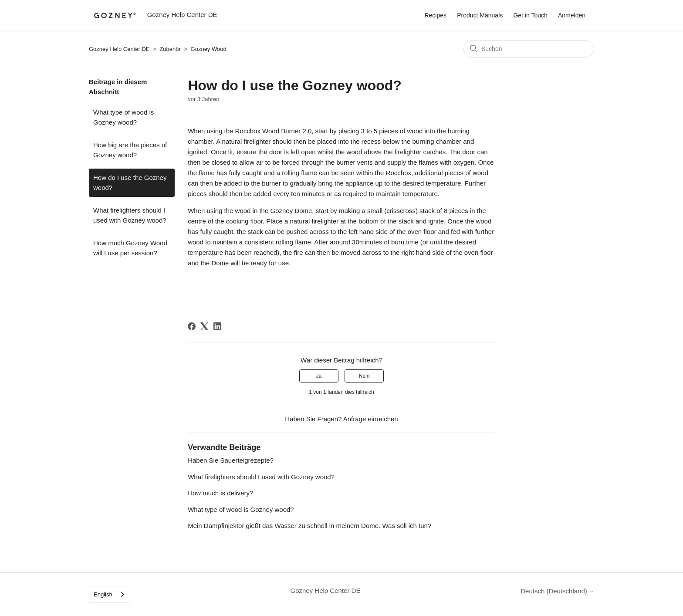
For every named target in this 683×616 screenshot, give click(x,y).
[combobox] (110, 594)
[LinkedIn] (217, 326)
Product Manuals (480, 15)
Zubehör (170, 49)
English (103, 594)
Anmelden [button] (572, 15)
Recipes (435, 15)
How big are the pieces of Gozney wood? (130, 150)
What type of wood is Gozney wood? (123, 117)
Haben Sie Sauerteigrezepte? (231, 460)
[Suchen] (529, 49)
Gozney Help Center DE (120, 49)
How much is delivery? (220, 493)
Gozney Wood (209, 49)
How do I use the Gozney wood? (130, 183)
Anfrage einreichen (371, 419)
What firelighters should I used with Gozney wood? (130, 215)
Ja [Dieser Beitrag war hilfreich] (319, 376)
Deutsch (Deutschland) (557, 591)
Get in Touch (530, 15)
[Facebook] (192, 326)
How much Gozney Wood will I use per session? (130, 248)
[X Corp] (204, 326)
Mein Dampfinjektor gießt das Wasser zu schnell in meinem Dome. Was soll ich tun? (309, 526)
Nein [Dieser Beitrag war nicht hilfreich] (364, 376)
